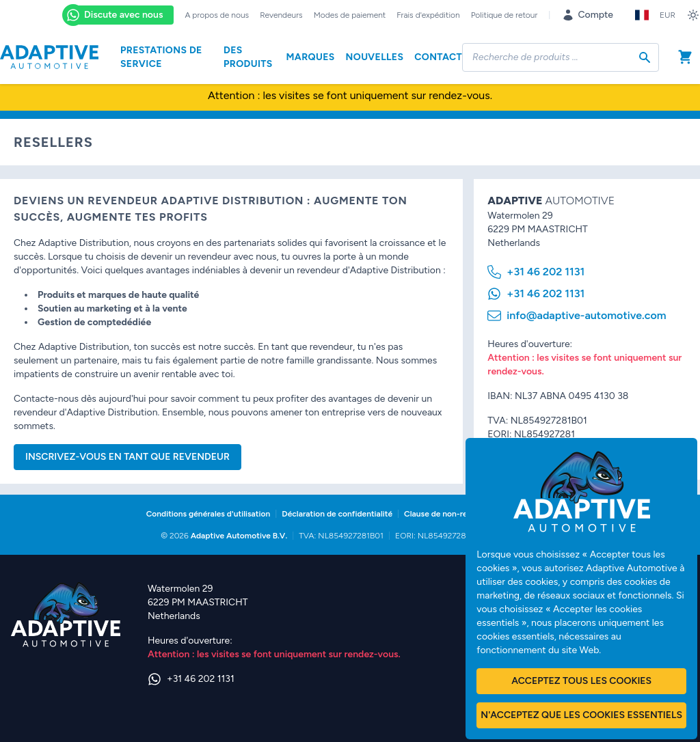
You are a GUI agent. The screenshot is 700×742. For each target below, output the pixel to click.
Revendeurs (281, 15)
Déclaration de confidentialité (337, 514)
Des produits (248, 57)
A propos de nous (217, 15)
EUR (668, 15)
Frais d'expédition (428, 15)
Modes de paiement (350, 15)
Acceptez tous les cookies (581, 681)
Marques (310, 57)
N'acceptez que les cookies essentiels (581, 715)
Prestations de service (161, 57)
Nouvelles (375, 57)
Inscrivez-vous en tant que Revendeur (127, 457)
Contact (438, 57)
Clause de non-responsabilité (458, 514)
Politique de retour (504, 15)
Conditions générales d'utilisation (208, 514)
